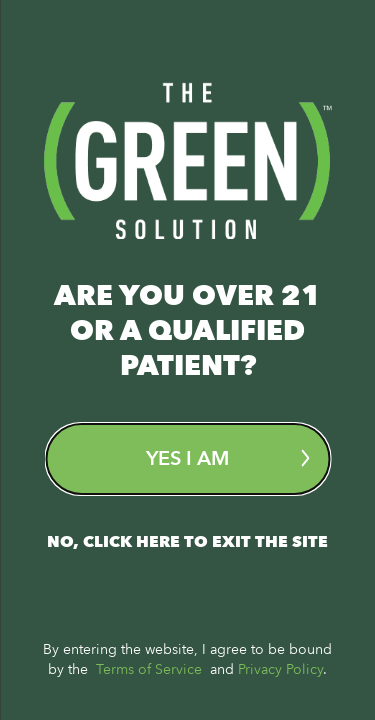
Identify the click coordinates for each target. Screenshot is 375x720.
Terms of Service (149, 669)
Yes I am (227, 458)
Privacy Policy (280, 669)
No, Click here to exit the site (187, 542)
